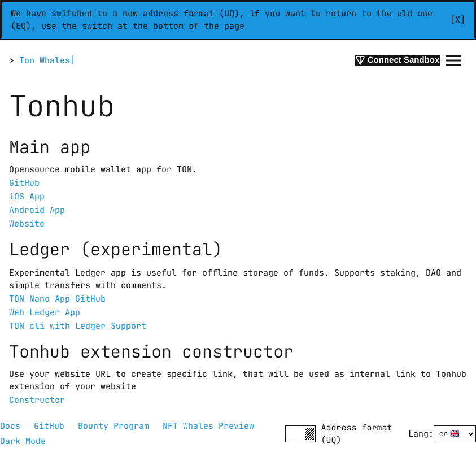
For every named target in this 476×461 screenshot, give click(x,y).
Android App (37, 210)
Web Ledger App (45, 312)
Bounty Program (113, 426)
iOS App (27, 197)
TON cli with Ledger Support (78, 326)
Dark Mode (23, 441)
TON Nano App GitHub (57, 299)
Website (27, 224)
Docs (10, 426)
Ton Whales (45, 60)
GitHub (24, 183)
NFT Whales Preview (208, 426)
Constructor (37, 400)
